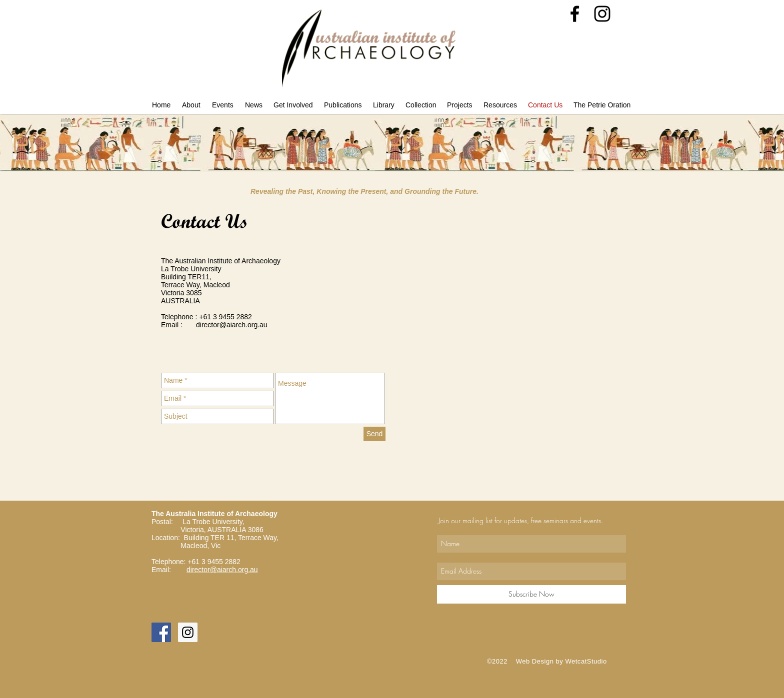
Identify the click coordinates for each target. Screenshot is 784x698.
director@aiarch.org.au (232, 325)
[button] (192, 105)
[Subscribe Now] (531, 594)
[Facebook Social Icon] (161, 632)
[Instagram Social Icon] (188, 632)
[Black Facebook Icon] (575, 14)
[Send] (374, 434)
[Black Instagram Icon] (602, 14)
